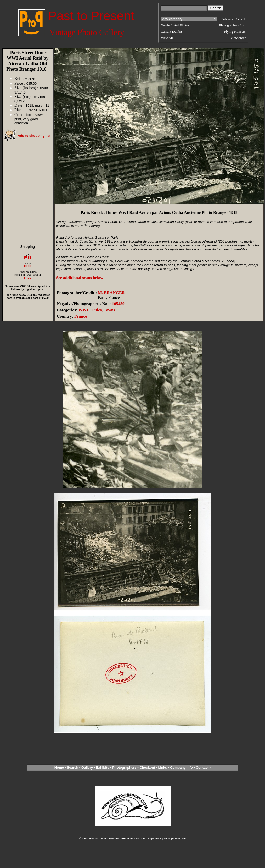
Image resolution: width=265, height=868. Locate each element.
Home (59, 768)
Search (73, 768)
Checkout (147, 768)
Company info (182, 768)
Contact (202, 768)
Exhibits (103, 768)
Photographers (124, 768)
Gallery (87, 768)
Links (162, 768)
